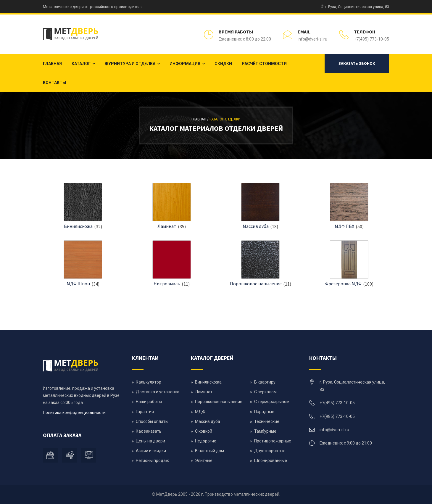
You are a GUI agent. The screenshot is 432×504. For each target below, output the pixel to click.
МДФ (200, 412)
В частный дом (209, 451)
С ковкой (204, 431)
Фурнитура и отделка (130, 64)
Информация (185, 64)
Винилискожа (78, 226)
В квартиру (265, 382)
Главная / (200, 119)
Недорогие (206, 441)
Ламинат (167, 226)
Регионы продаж (152, 460)
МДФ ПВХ (344, 226)
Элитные (204, 460)
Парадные (264, 412)
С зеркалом (265, 392)
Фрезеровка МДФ (343, 284)
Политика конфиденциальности (74, 413)
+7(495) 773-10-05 (371, 39)
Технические (267, 421)
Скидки (223, 64)
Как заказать (149, 431)
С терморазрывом (272, 402)
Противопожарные (273, 441)
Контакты (54, 83)
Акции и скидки (151, 451)
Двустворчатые (270, 451)
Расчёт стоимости (264, 64)
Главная (52, 64)
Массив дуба (256, 226)
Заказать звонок (357, 63)
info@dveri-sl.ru (312, 39)
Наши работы (149, 402)
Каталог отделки (225, 119)
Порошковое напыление (256, 284)
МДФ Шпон (78, 284)
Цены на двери (150, 441)
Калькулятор (149, 382)
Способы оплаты (152, 421)
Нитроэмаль (167, 284)
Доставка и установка (158, 392)
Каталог (81, 64)
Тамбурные (265, 431)
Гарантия (145, 412)
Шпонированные (271, 460)
